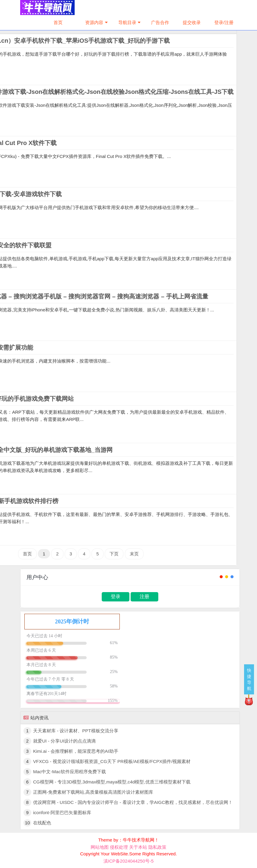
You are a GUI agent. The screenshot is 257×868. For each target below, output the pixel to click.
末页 (134, 554)
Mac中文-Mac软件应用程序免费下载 (70, 772)
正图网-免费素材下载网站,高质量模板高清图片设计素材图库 (93, 792)
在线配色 (42, 823)
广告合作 (160, 22)
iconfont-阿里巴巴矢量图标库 (62, 812)
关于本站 (138, 847)
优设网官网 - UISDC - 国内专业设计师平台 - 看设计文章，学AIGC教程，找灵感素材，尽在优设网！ (133, 802)
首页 (58, 22)
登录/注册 (224, 22)
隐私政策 (157, 847)
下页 (114, 554)
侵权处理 (119, 847)
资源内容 (97, 22)
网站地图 (100, 847)
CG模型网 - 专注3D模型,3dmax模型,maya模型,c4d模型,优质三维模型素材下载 (112, 782)
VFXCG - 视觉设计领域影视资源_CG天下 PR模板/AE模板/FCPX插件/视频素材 (112, 761)
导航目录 (130, 22)
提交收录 (192, 22)
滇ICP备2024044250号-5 (129, 861)
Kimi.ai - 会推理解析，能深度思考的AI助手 (76, 751)
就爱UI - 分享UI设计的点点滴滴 (64, 741)
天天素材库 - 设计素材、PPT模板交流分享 (76, 731)
